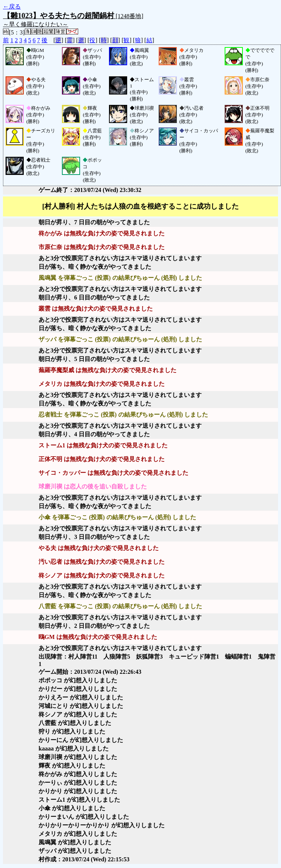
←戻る (12, 6)
